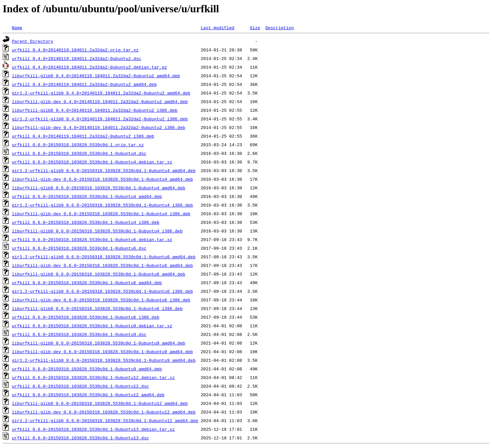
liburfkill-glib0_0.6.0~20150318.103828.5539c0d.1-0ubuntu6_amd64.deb (99, 274)
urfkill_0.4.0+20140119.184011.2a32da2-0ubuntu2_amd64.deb (84, 84)
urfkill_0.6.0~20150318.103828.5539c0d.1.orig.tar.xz (78, 145)
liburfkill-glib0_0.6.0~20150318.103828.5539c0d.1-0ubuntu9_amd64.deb (99, 343)
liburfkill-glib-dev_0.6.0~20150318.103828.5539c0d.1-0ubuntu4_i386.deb (101, 214)
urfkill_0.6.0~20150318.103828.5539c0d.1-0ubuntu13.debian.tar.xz (93, 429)
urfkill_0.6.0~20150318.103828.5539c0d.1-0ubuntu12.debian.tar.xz (93, 377)
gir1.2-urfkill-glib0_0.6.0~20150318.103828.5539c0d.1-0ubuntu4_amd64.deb (104, 170)
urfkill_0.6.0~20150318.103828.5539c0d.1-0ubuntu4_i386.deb (86, 222)
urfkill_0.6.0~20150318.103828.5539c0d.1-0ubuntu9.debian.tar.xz (92, 326)
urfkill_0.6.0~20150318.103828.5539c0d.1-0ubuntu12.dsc (80, 386)
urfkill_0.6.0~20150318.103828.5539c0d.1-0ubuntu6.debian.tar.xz (92, 239)
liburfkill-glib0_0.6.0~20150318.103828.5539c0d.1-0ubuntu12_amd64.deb (100, 403)
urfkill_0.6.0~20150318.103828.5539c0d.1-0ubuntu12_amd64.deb (88, 395)
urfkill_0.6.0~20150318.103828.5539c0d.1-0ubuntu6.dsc (79, 248)
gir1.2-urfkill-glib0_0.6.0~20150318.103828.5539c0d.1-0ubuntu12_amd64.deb (105, 420)
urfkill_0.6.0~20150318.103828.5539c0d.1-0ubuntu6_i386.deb (86, 317)
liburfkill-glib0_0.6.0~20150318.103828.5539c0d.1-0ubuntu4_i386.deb (97, 231)
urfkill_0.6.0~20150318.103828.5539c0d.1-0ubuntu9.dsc (79, 334)
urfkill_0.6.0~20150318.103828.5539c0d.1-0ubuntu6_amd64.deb (87, 283)
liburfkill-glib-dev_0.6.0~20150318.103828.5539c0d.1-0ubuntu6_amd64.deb (102, 265)
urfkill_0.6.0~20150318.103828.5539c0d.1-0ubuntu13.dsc (80, 438)
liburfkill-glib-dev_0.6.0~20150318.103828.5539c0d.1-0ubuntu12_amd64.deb (104, 412)
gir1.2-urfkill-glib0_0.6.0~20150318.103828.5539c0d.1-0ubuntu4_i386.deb (102, 205)
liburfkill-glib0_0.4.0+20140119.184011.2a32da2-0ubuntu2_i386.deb (95, 110)
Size (255, 28)
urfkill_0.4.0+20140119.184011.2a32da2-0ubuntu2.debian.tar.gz (90, 67)
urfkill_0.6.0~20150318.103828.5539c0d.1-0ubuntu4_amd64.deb (87, 196)
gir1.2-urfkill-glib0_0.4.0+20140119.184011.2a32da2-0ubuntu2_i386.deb (100, 119)
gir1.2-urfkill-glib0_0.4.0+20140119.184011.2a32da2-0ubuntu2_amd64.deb (101, 93)
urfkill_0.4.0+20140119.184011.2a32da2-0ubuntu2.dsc (77, 58)
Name (17, 28)
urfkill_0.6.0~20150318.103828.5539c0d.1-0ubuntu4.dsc (79, 153)
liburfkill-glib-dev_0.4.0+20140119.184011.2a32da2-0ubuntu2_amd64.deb (100, 101)
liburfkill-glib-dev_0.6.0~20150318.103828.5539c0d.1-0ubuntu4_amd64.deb (102, 179)
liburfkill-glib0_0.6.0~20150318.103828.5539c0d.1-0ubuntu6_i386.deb (97, 308)
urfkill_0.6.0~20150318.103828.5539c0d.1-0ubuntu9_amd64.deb (87, 369)
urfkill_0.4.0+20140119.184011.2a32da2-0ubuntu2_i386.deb (83, 136)
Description (279, 28)
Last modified (217, 28)
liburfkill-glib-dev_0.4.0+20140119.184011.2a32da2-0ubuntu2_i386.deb (99, 127)
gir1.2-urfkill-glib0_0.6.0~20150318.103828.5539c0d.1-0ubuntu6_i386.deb (102, 291)
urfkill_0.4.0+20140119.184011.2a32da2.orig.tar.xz (75, 50)
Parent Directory (33, 41)
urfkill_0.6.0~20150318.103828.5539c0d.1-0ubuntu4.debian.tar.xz (92, 162)
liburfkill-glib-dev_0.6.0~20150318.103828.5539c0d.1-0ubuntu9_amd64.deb (102, 352)
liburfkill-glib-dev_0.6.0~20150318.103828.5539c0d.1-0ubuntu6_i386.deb (101, 300)
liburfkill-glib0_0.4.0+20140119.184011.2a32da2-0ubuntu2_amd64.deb (96, 76)
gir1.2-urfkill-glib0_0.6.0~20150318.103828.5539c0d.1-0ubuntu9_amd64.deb (104, 360)
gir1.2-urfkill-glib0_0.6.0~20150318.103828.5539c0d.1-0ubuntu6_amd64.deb (104, 257)
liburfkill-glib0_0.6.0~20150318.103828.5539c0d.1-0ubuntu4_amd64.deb (99, 188)
